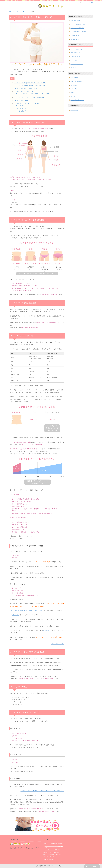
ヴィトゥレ (15, 615)
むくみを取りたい (75, 68)
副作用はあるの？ (75, 39)
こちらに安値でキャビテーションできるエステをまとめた (26, 611)
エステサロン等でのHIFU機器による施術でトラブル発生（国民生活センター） (42, 791)
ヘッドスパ (73, 96)
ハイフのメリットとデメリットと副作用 (27, 103)
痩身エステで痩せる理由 (76, 82)
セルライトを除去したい (76, 49)
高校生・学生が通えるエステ (77, 100)
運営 (92, 2)
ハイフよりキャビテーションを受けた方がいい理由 (32, 93)
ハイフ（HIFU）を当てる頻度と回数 (25, 88)
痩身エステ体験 (74, 78)
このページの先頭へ (92, 866)
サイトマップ (85, 2)
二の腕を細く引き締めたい (77, 64)
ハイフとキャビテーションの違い (24, 91)
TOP (17, 12)
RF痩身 (72, 93)
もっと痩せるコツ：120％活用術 (78, 32)
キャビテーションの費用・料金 (78, 24)
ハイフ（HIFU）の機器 (21, 100)
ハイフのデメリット (23, 108)
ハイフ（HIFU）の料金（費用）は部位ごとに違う (30, 86)
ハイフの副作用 (21, 111)
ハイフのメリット (22, 105)
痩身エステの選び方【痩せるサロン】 (54, 844)
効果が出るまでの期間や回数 (77, 28)
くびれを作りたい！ (75, 57)
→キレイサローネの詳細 (57, 644)
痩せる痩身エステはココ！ (77, 21)
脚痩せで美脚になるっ (76, 53)
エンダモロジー (74, 85)
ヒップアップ (74, 60)
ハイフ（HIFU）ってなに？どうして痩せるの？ (29, 98)
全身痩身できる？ (75, 35)
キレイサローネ (48, 630)
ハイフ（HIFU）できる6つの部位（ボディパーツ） (30, 83)
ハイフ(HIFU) (74, 89)
